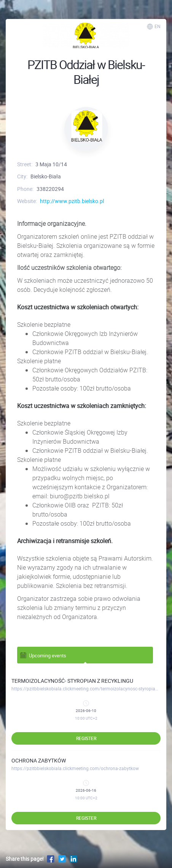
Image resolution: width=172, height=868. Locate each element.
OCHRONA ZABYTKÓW (39, 760)
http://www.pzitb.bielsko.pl (72, 201)
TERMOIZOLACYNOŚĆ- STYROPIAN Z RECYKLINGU (72, 681)
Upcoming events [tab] (43, 655)
